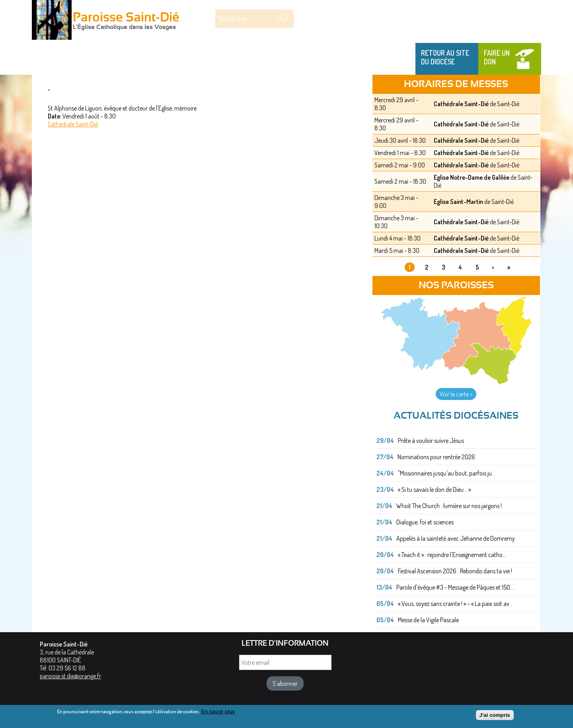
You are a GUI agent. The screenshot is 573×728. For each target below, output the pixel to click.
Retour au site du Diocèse (445, 57)
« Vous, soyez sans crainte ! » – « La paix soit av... (455, 604)
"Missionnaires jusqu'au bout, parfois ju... (447, 473)
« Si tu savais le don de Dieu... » (434, 489)
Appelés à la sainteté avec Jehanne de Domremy (456, 538)
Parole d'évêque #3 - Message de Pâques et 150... (455, 587)
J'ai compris (495, 717)
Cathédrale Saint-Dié (73, 124)
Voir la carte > (456, 394)
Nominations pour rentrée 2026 (436, 457)
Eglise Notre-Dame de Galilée (472, 177)
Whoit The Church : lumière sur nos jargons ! (449, 506)
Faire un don (497, 57)
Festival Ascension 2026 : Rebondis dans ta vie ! (455, 571)
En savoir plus (218, 713)
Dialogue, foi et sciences (425, 522)
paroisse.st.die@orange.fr (70, 676)
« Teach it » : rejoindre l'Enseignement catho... (452, 555)
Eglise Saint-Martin (458, 202)
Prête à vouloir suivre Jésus (431, 441)
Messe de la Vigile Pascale (428, 620)
